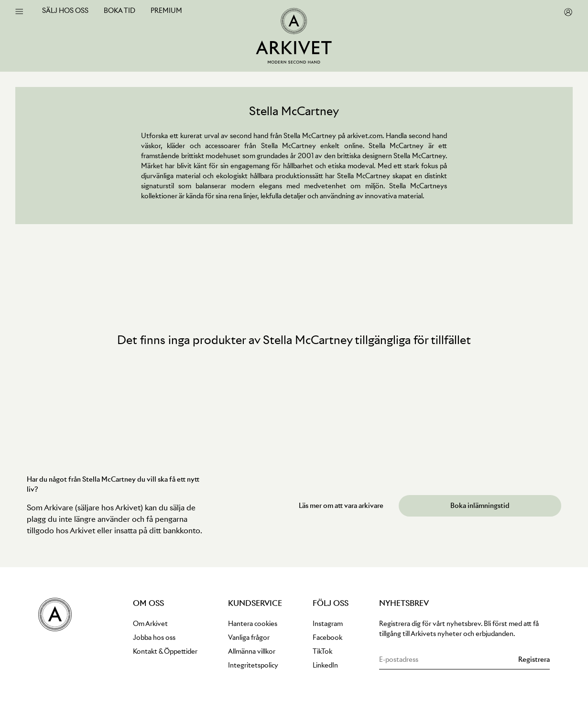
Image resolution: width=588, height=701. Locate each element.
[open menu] (19, 11)
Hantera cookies (253, 624)
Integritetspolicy (253, 665)
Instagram (328, 624)
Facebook (327, 637)
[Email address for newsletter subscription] (447, 660)
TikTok (322, 651)
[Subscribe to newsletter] (534, 660)
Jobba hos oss (154, 637)
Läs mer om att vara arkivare (341, 506)
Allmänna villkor (252, 651)
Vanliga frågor (249, 637)
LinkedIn (325, 665)
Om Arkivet (150, 624)
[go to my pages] (568, 12)
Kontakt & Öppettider (165, 651)
